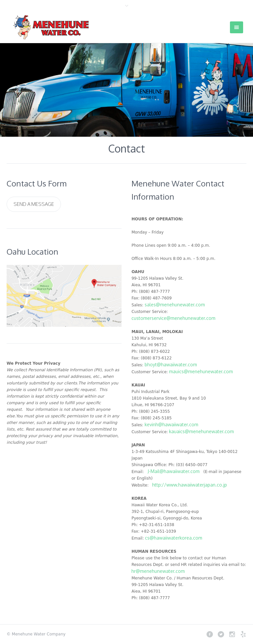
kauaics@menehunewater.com (201, 431)
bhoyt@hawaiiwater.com (171, 364)
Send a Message (34, 204)
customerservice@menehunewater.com (173, 318)
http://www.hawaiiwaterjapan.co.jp (190, 485)
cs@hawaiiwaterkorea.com (174, 538)
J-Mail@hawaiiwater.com (174, 471)
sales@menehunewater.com (175, 305)
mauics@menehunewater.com (201, 371)
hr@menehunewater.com (158, 571)
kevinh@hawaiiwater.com (171, 424)
